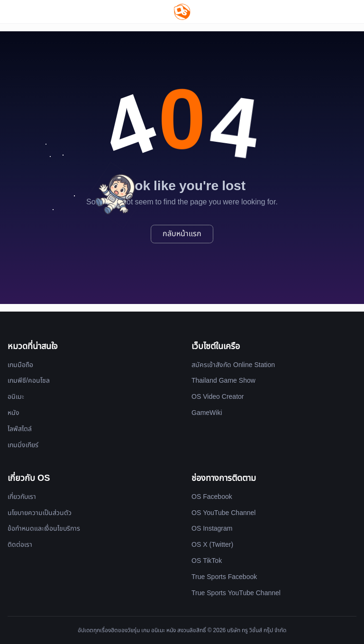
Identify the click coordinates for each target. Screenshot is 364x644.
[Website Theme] (339, 12)
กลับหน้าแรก (182, 234)
